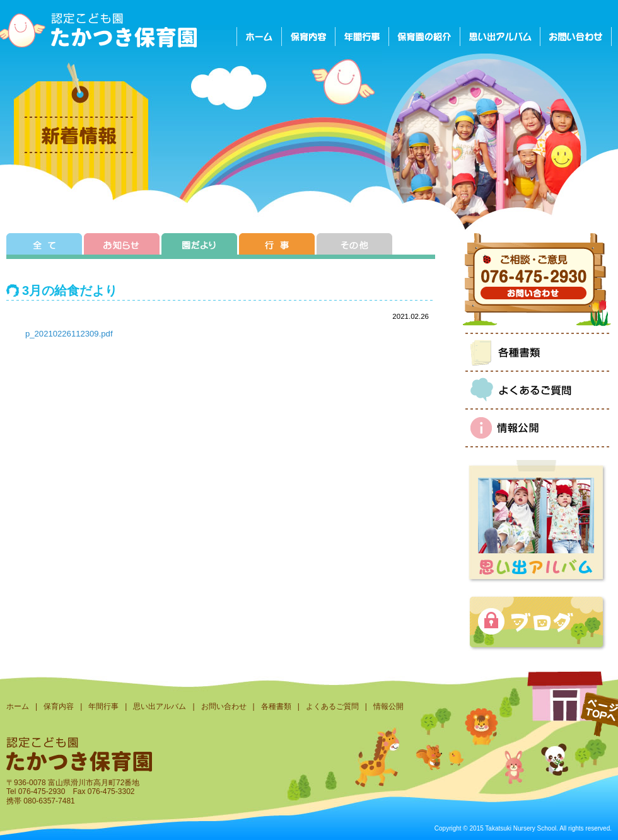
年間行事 (103, 706)
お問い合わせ (224, 706)
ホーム (18, 706)
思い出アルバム (160, 706)
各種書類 (276, 706)
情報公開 (388, 706)
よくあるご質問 (332, 706)
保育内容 (59, 706)
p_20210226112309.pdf (69, 334)
